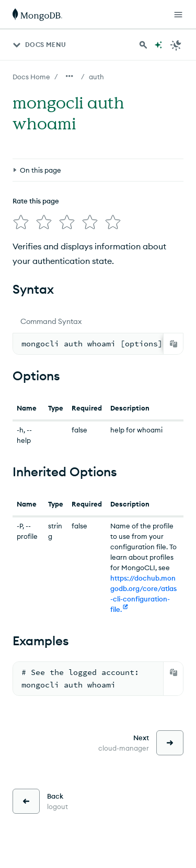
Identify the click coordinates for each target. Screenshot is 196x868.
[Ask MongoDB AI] (158, 45)
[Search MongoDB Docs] (143, 45)
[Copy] (174, 344)
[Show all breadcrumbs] (70, 76)
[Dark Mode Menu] (176, 45)
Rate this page (36, 201)
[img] (21, 222)
